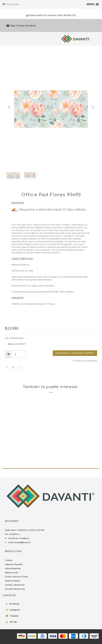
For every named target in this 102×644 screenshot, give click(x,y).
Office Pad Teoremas (70, 454)
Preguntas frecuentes (14, 565)
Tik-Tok (13, 622)
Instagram (15, 610)
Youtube (14, 616)
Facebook (14, 604)
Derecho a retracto (12, 581)
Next (93, 107)
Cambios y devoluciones (15, 585)
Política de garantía (13, 569)
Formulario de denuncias (15, 589)
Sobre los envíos (11, 573)
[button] (93, 4)
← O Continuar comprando (84, 361)
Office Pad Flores (19, 454)
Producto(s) (11, 4)
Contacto (9, 560)
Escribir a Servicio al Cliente (16, 577)
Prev (9, 107)
